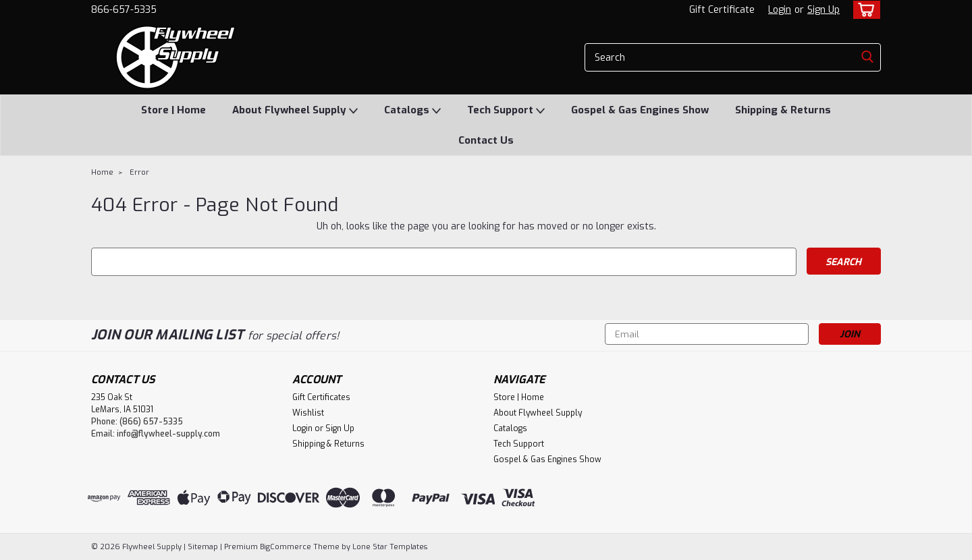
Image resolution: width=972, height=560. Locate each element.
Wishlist (308, 413)
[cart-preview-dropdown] (864, 10)
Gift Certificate (722, 10)
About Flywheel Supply (295, 111)
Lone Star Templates (390, 547)
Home (102, 172)
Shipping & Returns (783, 110)
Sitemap (203, 547)
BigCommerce (286, 547)
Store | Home (173, 110)
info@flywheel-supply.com (168, 434)
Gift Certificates (321, 397)
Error (139, 172)
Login (780, 10)
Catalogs (412, 111)
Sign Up (823, 10)
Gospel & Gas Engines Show (640, 110)
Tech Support (506, 111)
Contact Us (486, 140)
